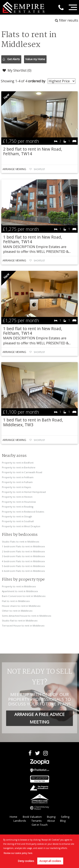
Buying (51, 817)
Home (13, 817)
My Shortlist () (17, 70)
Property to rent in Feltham (18, 477)
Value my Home (35, 59)
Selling (65, 817)
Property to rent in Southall (18, 521)
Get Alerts (11, 59)
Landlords (20, 821)
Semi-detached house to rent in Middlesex (26, 616)
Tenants (37, 821)
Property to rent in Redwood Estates (23, 512)
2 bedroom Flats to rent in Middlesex (23, 551)
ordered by (37, 81)
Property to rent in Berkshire (19, 467)
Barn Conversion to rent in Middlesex (24, 596)
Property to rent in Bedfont (18, 463)
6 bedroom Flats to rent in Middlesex (23, 571)
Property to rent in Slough (17, 516)
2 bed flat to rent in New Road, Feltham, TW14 (33, 151)
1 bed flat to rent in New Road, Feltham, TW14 (33, 239)
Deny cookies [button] (26, 861)
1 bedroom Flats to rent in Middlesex (23, 546)
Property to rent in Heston (17, 497)
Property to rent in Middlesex (19, 586)
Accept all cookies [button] (50, 861)
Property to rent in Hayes (17, 487)
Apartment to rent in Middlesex (20, 591)
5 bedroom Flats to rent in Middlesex (23, 566)
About (51, 821)
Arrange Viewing (14, 169)
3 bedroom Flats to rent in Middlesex (23, 556)
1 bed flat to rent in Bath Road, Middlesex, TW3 (33, 422)
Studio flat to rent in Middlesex (20, 621)
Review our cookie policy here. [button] (18, 853)
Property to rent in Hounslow (19, 502)
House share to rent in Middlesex (21, 606)
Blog (63, 821)
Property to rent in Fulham (17, 482)
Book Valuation (32, 817)
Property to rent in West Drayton (21, 526)
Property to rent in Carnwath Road (22, 472)
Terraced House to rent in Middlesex (23, 626)
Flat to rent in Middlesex (16, 601)
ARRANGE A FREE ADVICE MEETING (39, 718)
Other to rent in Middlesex (17, 611)
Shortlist (39, 169)
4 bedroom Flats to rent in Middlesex (23, 561)
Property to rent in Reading (18, 507)
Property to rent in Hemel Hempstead (24, 492)
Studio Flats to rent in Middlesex (20, 542)
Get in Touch (40, 825)
